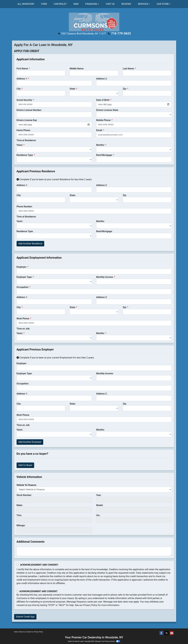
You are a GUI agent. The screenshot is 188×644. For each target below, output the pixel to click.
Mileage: (21, 525)
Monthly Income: (105, 277)
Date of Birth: (103, 100)
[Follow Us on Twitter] (167, 633)
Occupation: (23, 287)
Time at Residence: (26, 140)
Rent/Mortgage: (104, 155)
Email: (99, 130)
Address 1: (22, 78)
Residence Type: (25, 155)
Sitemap (98, 641)
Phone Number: (25, 206)
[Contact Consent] (18, 591)
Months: (100, 145)
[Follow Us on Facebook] (161, 633)
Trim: (19, 515)
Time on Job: (23, 328)
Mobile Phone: (104, 120)
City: (19, 88)
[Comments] (94, 551)
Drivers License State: (107, 110)
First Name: (23, 68)
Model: (100, 505)
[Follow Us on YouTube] (172, 633)
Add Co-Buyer (25, 465)
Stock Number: (24, 495)
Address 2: (102, 78)
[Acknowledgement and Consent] (18, 564)
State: (73, 88)
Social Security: (25, 100)
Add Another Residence (30, 243)
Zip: (125, 88)
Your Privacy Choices (111, 641)
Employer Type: (24, 277)
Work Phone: (23, 318)
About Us (22, 632)
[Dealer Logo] (94, 22)
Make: (20, 505)
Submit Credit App (25, 616)
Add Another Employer (30, 442)
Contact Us (29, 632)
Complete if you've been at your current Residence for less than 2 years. (54, 179)
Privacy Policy (90, 605)
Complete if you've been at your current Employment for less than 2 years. (56, 357)
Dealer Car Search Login (76, 641)
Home (16, 632)
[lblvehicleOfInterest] (94, 489)
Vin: (98, 515)
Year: (99, 495)
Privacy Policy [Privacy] (39, 632)
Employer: (22, 267)
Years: (20, 145)
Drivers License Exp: (27, 120)
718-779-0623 (121, 33)
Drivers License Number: (29, 110)
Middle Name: (77, 68)
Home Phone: (24, 130)
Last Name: (129, 68)
